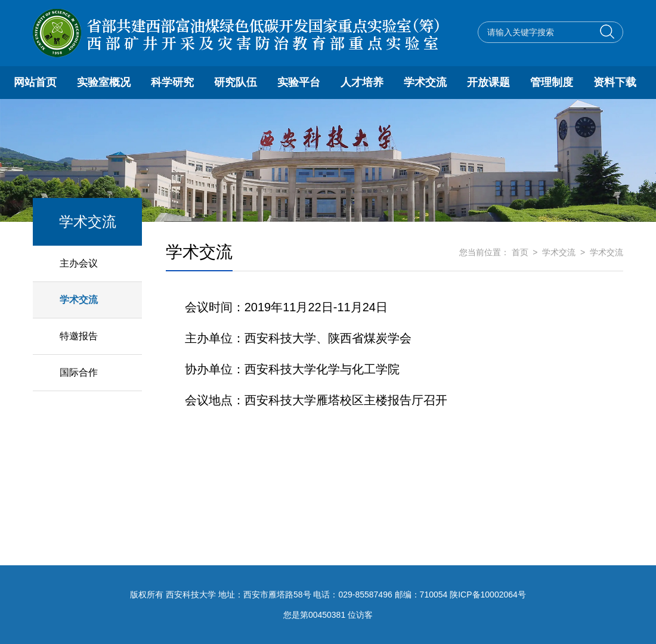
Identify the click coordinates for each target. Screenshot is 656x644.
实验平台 (299, 82)
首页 (520, 252)
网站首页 (35, 82)
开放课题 (488, 82)
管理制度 (552, 82)
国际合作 (79, 372)
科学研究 (172, 82)
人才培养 (362, 82)
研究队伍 (236, 82)
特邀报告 (79, 336)
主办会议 (79, 263)
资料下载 (615, 82)
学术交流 (425, 82)
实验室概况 (104, 82)
